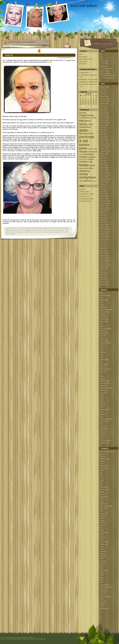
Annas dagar (104, 300)
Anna (102, 298)
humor (103, 499)
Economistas (104, 322)
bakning (103, 454)
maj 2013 (103, 189)
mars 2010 (104, 279)
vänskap (103, 601)
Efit (102, 57)
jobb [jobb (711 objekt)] (82, 137)
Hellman (103, 345)
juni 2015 (103, 130)
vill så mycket (65, 232)
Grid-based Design (86, 201)
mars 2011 (104, 251)
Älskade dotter (105, 443)
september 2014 (106, 151)
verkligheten (57, 232)
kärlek (102, 520)
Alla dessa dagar (106, 295)
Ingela (102, 350)
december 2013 (105, 172)
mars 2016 (104, 111)
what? (102, 606)
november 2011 (105, 232)
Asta (102, 302)
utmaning (103, 592)
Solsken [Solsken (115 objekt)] (91, 159)
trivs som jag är (38, 232)
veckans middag (106, 597)
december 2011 (105, 229)
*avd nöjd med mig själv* (108, 451)
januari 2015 (104, 141)
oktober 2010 (105, 263)
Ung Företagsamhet (107, 587)
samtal (103, 549)
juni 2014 (103, 158)
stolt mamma (104, 570)
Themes (103, 431)
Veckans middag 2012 (109, 75)
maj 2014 (103, 161)
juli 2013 (103, 184)
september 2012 (106, 208)
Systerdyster (104, 428)
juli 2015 (103, 127)
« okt (83, 106)
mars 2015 (104, 137)
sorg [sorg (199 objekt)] (90, 162)
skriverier (103, 561)
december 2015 (105, 118)
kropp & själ (60, 228)
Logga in (83, 189)
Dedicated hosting (28, 639)
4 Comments (12, 234)
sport (102, 568)
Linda (102, 376)
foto (102, 485)
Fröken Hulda (105, 340)
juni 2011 (103, 244)
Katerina (103, 367)
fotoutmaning (105, 487)
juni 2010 (103, 272)
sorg (102, 566)
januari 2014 (104, 170)
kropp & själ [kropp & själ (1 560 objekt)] (87, 139)
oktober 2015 (105, 120)
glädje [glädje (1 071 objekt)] (84, 130)
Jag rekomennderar (106, 506)
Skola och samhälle (106, 419)
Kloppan (103, 371)
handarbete (104, 497)
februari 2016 (105, 113)
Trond (102, 438)
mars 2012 (104, 222)
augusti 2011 (104, 239)
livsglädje (28, 230)
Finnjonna (104, 331)
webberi (103, 604)
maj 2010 (103, 275)
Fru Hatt (103, 336)
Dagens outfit (105, 468)
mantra (103, 525)
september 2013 (106, 180)
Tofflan (82, 73)
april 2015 (104, 134)
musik (102, 535)
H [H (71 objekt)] (89, 131)
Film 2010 (105, 63)
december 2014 (105, 144)
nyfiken (103, 537)
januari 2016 (104, 115)
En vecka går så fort (86, 59)
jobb (102, 511)
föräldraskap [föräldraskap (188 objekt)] (85, 127)
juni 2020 (103, 92)
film (102, 482)
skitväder (103, 556)
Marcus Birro (104, 386)
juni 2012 (103, 215)
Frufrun (103, 338)
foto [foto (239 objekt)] (91, 124)
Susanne (103, 426)
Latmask (103, 523)
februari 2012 (105, 225)
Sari (102, 417)
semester (103, 551)
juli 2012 (103, 213)
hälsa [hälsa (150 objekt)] (91, 133)
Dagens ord (104, 466)
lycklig (45, 230)
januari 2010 (104, 284)
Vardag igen (84, 57)
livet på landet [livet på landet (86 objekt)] (92, 149)
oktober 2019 (105, 96)
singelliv (103, 554)
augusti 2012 (104, 210)
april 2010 (104, 277)
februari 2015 (105, 139)
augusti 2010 (104, 268)
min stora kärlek (60, 230)
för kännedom (105, 490)
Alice (102, 293)
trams (102, 580)
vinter (102, 599)
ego (29, 228)
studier (103, 573)
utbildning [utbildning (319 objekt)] (84, 171)
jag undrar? (104, 509)
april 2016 (104, 108)
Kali (102, 362)
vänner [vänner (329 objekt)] (88, 181)
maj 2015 (103, 132)
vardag (51, 232)
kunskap (103, 516)
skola (102, 558)
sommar (103, 563)
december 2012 (105, 201)
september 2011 (106, 237)
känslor (16, 230)
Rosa (102, 412)
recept (103, 547)
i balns (50, 228)
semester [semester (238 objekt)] (89, 154)
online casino (105, 542)
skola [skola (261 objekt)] (93, 157)
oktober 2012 (105, 206)
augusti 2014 (104, 153)
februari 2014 (105, 168)
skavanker (21, 232)
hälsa (41, 228)
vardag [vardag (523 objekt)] (83, 174)
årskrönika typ (105, 608)
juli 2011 (103, 241)
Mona (102, 400)
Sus (102, 424)
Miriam (103, 398)
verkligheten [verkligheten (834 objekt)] (88, 177)
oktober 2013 (105, 177)
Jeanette (103, 352)
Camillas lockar (105, 312)
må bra (67, 230)
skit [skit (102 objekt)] (88, 157)
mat (102, 528)
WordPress (32, 637)
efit (102, 473)
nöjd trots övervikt (10, 232)
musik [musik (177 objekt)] (94, 152)
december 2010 (105, 258)
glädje (37, 228)
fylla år (33, 228)
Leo (102, 374)
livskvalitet (34, 230)
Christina (103, 317)
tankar (15, 228)
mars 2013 (104, 194)
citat (102, 463)
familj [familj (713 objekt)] (83, 124)
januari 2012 (104, 227)
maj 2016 (103, 106)
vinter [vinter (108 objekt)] (81, 181)
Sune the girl (104, 421)
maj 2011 (103, 246)
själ (17, 232)
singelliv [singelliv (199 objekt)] (83, 157)
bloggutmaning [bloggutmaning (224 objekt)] (86, 115)
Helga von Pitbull (106, 343)
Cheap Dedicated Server (14, 639)
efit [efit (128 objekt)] (95, 118)
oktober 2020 (105, 87)
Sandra (103, 414)
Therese (103, 433)
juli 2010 (103, 270)
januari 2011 (104, 256)
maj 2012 (103, 218)
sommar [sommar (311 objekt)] (84, 162)
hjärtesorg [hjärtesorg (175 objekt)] (84, 133)
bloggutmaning (105, 459)
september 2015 (106, 122)
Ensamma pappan (106, 329)
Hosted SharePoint (40, 639)
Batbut (103, 305)
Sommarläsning (107, 68)
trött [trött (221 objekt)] (90, 168)
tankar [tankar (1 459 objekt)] (84, 165)
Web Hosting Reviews (87, 199)
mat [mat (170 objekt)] (90, 152)
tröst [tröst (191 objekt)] (86, 168)
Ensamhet (83, 64)
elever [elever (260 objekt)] (88, 121)
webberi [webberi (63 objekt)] (94, 181)
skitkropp (27, 232)
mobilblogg (104, 532)
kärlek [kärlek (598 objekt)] (83, 148)
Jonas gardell (105, 359)
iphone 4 (103, 504)
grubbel (103, 494)
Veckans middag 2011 (109, 78)
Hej (81, 54)
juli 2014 (103, 156)
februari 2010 (105, 282)
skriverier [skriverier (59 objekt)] (82, 159)
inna (72, 58)
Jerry (102, 355)
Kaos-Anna (104, 364)
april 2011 (104, 248)
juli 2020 (103, 89)
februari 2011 (105, 253)
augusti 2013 (104, 182)
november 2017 (105, 99)
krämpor (11, 230)
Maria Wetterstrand (106, 388)
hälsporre (45, 228)
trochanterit (46, 232)
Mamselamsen (105, 383)
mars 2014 (104, 165)
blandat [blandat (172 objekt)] (83, 113)
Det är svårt (84, 61)
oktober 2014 (105, 149)
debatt (103, 471)
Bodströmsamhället (106, 310)
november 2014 (105, 146)
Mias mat (103, 393)
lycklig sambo (51, 230)
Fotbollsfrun (104, 333)
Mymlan (103, 405)
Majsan (103, 379)
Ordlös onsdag (105, 71)
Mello (102, 530)
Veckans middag (106, 73)
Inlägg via (85, 192)
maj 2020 (103, 94)
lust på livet (40, 230)
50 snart (25, 228)
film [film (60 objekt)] (88, 125)
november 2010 (105, 260)
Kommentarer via (87, 194)
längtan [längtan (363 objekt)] (83, 151)
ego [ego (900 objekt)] (82, 120)
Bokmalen (104, 66)
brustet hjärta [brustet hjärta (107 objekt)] (84, 118)
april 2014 (104, 163)
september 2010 (106, 265)
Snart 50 (9, 55)
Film (102, 59)
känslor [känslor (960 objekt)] (84, 145)
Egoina (103, 326)
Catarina (103, 314)
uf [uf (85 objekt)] (93, 169)
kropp (54, 228)
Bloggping (104, 307)
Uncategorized (105, 585)
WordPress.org (85, 196)
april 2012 (104, 220)
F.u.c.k (103, 478)
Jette (102, 357)
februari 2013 (105, 196)
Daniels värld (105, 319)
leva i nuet (22, 230)
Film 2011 (105, 61)
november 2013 (105, 175)
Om (102, 54)
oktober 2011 (105, 234)
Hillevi (102, 348)
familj (102, 480)
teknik (102, 578)
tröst (102, 582)
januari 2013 (104, 198)
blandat (103, 456)
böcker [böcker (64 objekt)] (91, 118)
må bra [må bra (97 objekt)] (82, 155)
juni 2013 (103, 187)
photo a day (104, 544)
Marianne (103, 390)
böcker (103, 461)
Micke (102, 395)
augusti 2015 (104, 125)
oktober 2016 (105, 103)
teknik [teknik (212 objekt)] (92, 165)
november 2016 (105, 101)
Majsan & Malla (105, 381)
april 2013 (104, 191)
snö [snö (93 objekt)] (86, 159)
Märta (102, 407)
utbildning (104, 589)
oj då (102, 539)
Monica (103, 402)
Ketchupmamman (106, 369)
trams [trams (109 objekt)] (81, 168)
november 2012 (105, 203)
